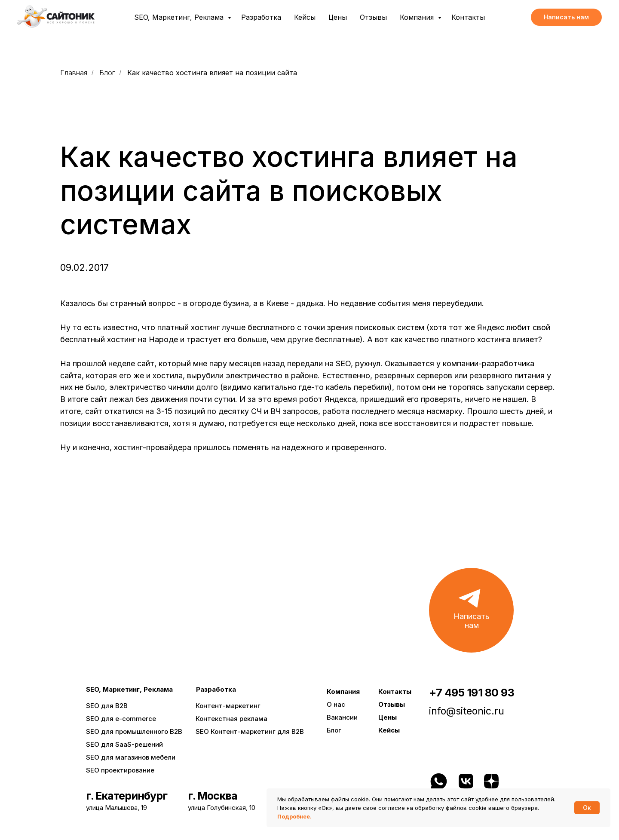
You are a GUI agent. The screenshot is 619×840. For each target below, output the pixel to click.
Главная (74, 73)
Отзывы (373, 17)
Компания (418, 17)
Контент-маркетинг (228, 706)
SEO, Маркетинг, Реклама (180, 17)
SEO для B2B (107, 706)
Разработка (261, 17)
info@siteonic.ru (467, 711)
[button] (566, 17)
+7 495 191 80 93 (472, 693)
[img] (522, 782)
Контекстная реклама (231, 719)
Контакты (468, 17)
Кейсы (305, 17)
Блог (107, 73)
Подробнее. (294, 816)
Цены (338, 17)
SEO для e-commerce (121, 719)
